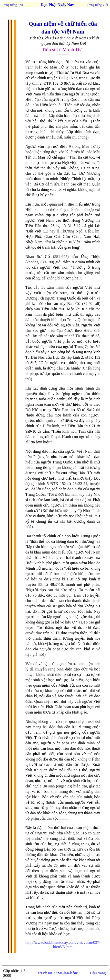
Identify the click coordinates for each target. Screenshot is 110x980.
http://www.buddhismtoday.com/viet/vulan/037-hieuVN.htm (63, 945)
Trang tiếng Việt (97, 5)
